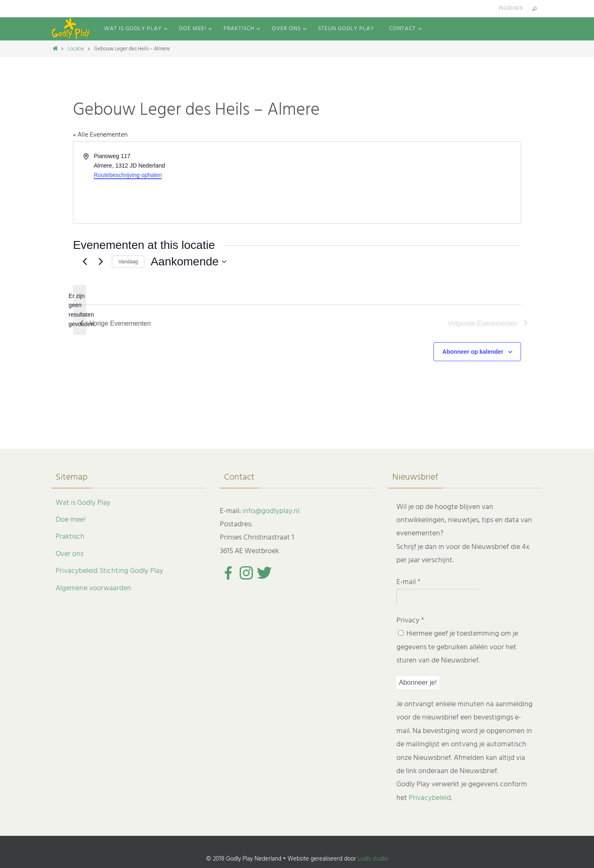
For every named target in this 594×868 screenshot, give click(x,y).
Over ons (70, 554)
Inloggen (511, 8)
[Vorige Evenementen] (85, 262)
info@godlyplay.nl (271, 511)
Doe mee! (71, 520)
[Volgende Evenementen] (101, 262)
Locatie (76, 49)
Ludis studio (373, 859)
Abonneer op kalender (473, 352)
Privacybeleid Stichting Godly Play (110, 571)
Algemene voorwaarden (93, 588)
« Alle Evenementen (100, 135)
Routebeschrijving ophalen (128, 175)
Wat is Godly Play (83, 503)
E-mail (408, 582)
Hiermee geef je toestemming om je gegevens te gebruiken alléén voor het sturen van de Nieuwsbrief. (457, 647)
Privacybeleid (430, 798)
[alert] (80, 310)
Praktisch (70, 537)
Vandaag (128, 262)
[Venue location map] (408, 182)
